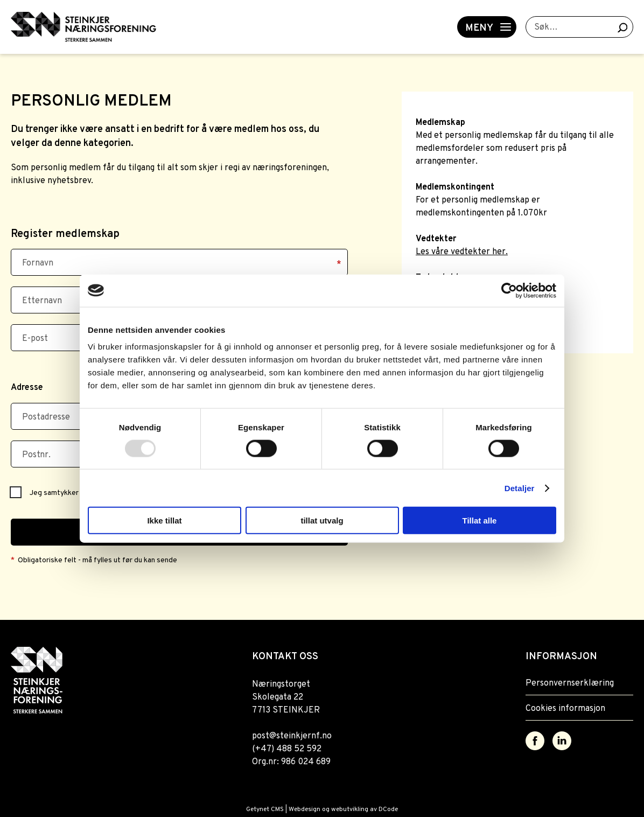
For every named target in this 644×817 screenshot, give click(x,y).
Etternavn (42, 301)
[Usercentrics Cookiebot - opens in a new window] (509, 290)
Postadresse (46, 417)
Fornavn (38, 263)
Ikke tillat (164, 521)
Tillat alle (480, 521)
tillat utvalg (322, 521)
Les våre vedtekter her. (462, 252)
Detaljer (520, 488)
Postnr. (36, 455)
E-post (35, 339)
